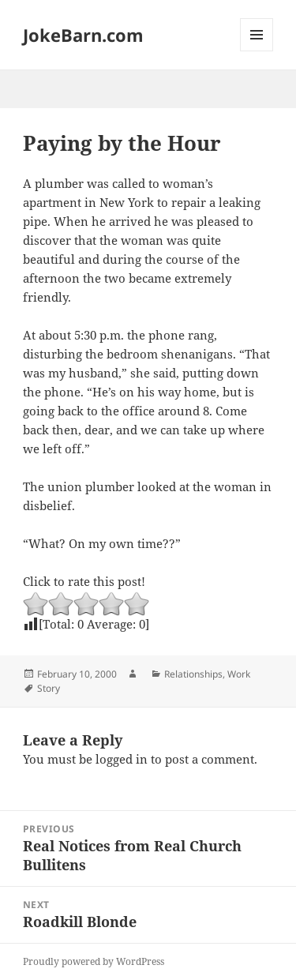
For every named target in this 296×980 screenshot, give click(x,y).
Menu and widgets (257, 51)
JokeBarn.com (83, 35)
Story (49, 688)
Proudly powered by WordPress (94, 961)
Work (239, 674)
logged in (122, 759)
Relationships (193, 674)
